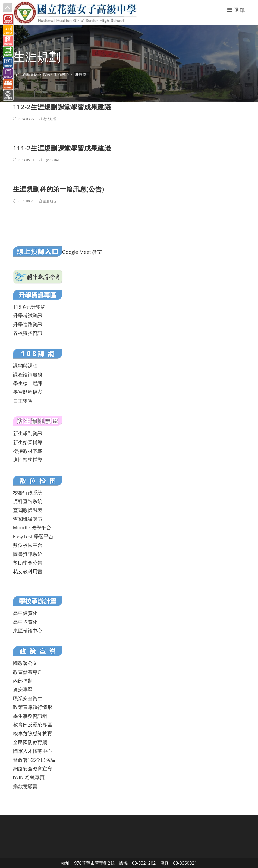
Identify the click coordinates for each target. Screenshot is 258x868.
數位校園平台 (28, 545)
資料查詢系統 (28, 501)
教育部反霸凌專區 (33, 725)
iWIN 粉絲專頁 (29, 777)
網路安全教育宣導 (33, 768)
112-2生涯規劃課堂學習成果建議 (62, 107)
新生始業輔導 (28, 442)
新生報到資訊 (28, 433)
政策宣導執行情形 (33, 707)
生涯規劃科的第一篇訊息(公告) (59, 189)
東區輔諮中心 (28, 630)
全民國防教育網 (30, 742)
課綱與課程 (25, 366)
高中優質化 (25, 613)
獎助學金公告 (28, 563)
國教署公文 (25, 663)
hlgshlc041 (51, 160)
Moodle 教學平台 (32, 527)
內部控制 (23, 681)
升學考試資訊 (28, 315)
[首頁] (15, 74)
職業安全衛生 (28, 698)
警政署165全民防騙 (34, 760)
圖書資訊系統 (28, 554)
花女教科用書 (28, 571)
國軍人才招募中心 (33, 751)
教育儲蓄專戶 (28, 672)
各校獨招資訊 (28, 333)
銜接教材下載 (28, 451)
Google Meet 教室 (82, 252)
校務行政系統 (28, 492)
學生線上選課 (28, 383)
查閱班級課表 (28, 519)
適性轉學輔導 (28, 460)
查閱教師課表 (28, 510)
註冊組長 (50, 201)
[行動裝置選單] (236, 10)
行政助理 (50, 119)
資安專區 (23, 689)
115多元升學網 (29, 307)
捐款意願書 (25, 786)
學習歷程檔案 (28, 392)
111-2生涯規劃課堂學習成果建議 (62, 148)
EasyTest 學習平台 (33, 536)
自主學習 (23, 401)
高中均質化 (25, 622)
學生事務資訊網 (30, 716)
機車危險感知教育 (33, 733)
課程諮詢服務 (28, 374)
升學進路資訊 (28, 324)
